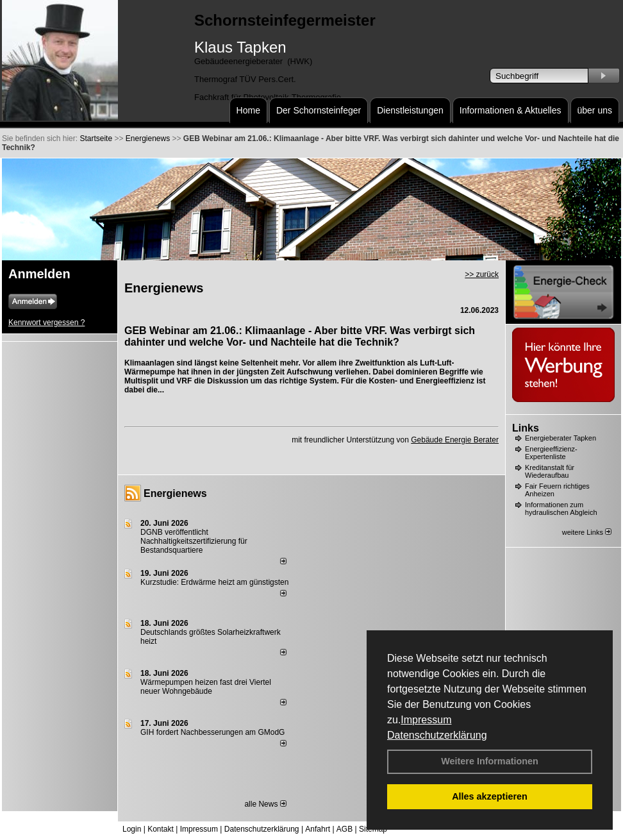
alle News (265, 804)
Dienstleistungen (410, 110)
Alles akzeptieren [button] (490, 796)
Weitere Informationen (490, 761)
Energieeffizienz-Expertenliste (551, 453)
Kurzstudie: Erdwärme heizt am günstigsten (214, 582)
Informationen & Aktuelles (511, 110)
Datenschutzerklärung (437, 735)
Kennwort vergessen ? (46, 323)
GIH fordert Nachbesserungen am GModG (212, 732)
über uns (595, 110)
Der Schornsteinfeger (319, 110)
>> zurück (482, 274)
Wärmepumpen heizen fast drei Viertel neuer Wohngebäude (206, 687)
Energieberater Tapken (561, 438)
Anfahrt (318, 829)
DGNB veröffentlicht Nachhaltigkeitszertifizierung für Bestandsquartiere (194, 541)
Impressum (426, 720)
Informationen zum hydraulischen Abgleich (561, 508)
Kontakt (161, 829)
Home (248, 110)
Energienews (175, 493)
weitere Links (587, 532)
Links (526, 428)
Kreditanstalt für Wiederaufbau (550, 471)
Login (132, 829)
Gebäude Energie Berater (455, 440)
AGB (345, 829)
